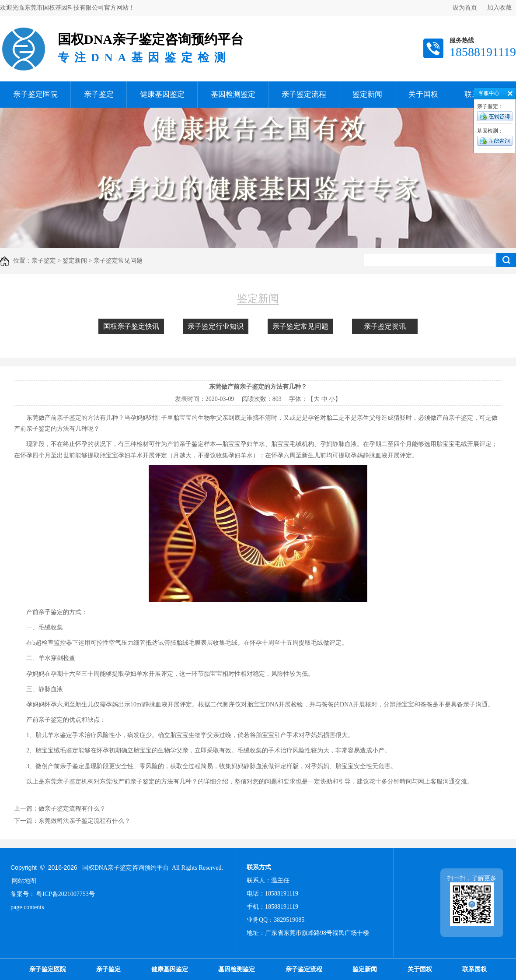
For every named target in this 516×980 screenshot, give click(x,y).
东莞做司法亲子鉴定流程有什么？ (84, 821)
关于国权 (423, 94)
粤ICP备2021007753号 (66, 894)
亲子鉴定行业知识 (216, 326)
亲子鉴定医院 (35, 94)
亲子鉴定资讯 (385, 326)
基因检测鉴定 (233, 94)
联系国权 (474, 969)
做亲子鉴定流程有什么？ (72, 809)
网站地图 (24, 881)
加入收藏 (499, 8)
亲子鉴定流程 (304, 94)
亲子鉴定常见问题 (300, 326)
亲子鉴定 (99, 94)
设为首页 (465, 8)
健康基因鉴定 (162, 94)
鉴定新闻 (367, 94)
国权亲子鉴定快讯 (131, 326)
